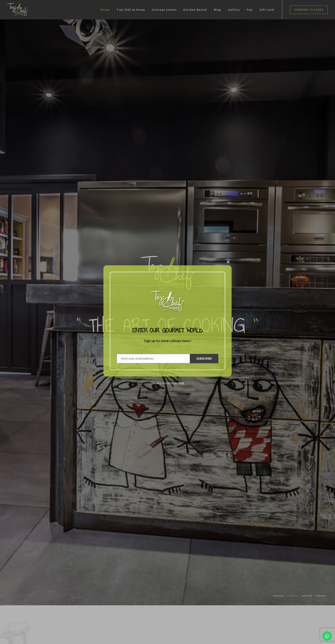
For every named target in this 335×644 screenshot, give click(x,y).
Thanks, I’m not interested (167, 383)
